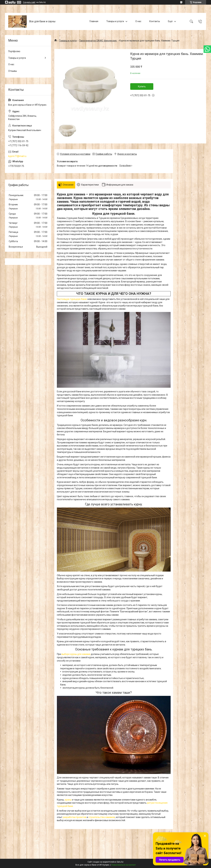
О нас (138, 21)
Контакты (155, 21)
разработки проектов (75, 817)
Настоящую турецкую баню (72, 299)
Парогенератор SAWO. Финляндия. (98, 41)
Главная (94, 21)
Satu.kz (120, 862)
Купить (142, 86)
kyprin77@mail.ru (17, 156)
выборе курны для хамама (76, 654)
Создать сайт (29, 2)
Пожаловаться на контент (123, 865)
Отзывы (13, 71)
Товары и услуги (115, 21)
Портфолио (14, 51)
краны (68, 800)
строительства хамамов (102, 817)
